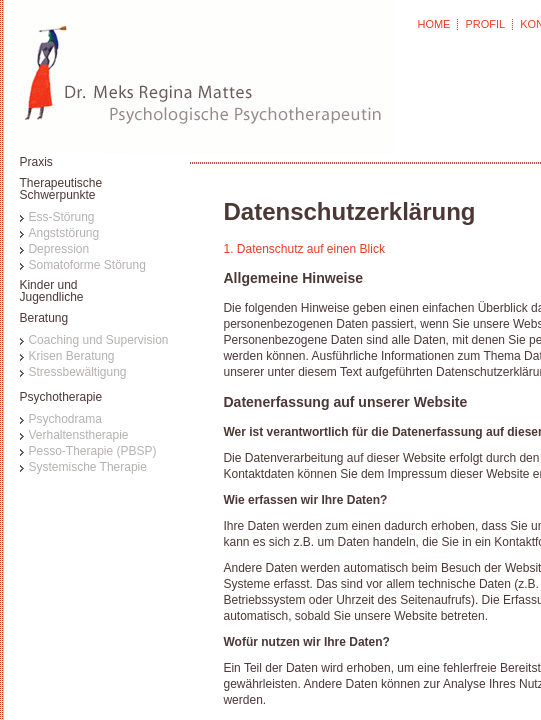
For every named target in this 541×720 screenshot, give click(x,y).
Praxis (35, 162)
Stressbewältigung (77, 372)
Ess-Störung (61, 217)
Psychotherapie (60, 397)
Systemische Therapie (87, 467)
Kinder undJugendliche (51, 291)
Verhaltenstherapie (78, 435)
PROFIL (485, 24)
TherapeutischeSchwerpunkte (60, 189)
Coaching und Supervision (98, 340)
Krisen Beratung (71, 356)
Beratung (43, 318)
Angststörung (63, 233)
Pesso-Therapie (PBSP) (92, 451)
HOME (433, 24)
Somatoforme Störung (86, 265)
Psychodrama (64, 419)
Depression (58, 249)
